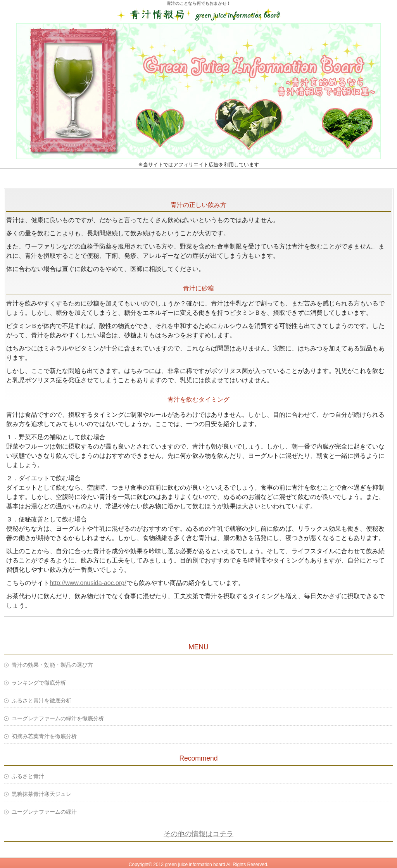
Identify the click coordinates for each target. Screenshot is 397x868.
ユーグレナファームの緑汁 (44, 812)
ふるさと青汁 (28, 776)
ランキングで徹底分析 (39, 683)
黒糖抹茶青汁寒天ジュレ (41, 794)
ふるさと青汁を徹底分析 (41, 701)
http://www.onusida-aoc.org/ (88, 583)
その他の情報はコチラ (198, 834)
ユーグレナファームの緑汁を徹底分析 (58, 718)
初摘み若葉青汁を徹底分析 (44, 736)
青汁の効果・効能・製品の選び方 (52, 665)
